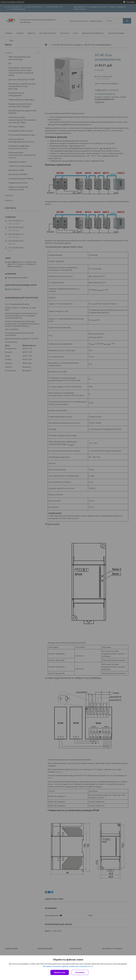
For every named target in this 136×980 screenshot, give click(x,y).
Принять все (60, 972)
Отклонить (80, 972)
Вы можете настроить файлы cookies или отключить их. (67, 966)
